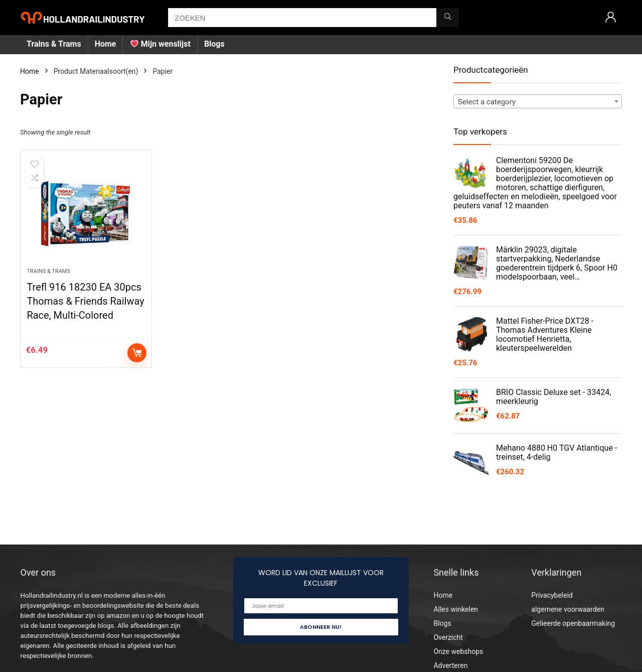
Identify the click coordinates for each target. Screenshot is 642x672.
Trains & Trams (54, 44)
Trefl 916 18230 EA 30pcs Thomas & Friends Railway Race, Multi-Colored (85, 301)
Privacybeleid (552, 595)
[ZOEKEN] (448, 18)
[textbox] (538, 102)
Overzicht (448, 637)
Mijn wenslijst (160, 44)
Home (106, 44)
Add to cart (137, 353)
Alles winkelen (456, 609)
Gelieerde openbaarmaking (573, 623)
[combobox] (538, 101)
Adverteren (450, 665)
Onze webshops (458, 651)
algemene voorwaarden (568, 609)
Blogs (214, 44)
